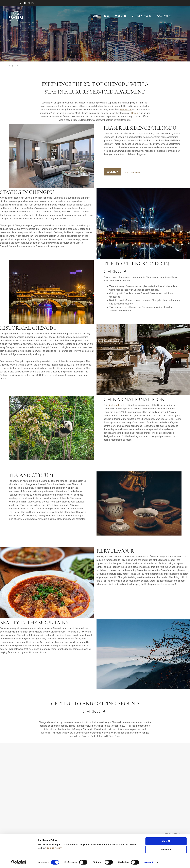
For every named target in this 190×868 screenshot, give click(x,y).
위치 (95, 16)
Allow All (166, 841)
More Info (149, 862)
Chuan (134, 113)
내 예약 (31, 3)
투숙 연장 (120, 16)
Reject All (166, 850)
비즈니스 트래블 (142, 16)
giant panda (114, 405)
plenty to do (126, 110)
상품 (106, 16)
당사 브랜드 (164, 16)
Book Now (113, 172)
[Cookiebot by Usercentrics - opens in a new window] (19, 862)
